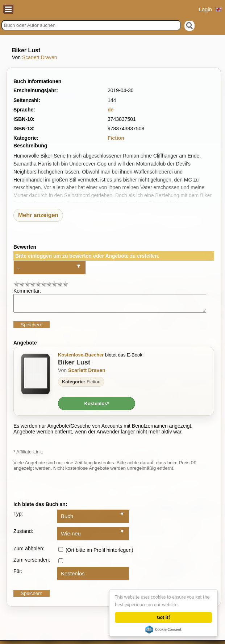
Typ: (18, 517)
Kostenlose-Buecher (81, 358)
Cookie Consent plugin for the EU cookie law (164, 629)
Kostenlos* (97, 407)
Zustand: (23, 534)
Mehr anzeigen (38, 215)
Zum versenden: (32, 563)
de (111, 110)
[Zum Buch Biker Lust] (36, 377)
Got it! (164, 617)
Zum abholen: (29, 552)
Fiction (116, 138)
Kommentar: (27, 291)
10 (65, 284)
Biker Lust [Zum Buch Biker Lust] (74, 366)
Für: (18, 574)
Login (205, 9)
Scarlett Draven (39, 57)
